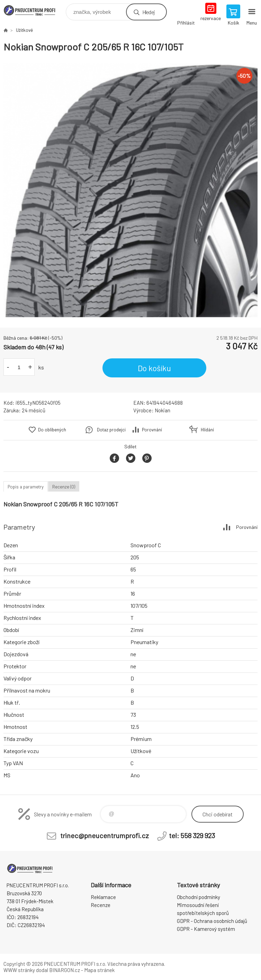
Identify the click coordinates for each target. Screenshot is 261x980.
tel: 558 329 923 (192, 835)
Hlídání (207, 430)
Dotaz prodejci (111, 430)
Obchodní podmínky (199, 897)
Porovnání (152, 430)
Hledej (148, 12)
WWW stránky (19, 970)
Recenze (101, 905)
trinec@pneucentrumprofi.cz (105, 835)
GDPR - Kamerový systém (206, 929)
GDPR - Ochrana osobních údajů (212, 921)
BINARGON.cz (65, 970)
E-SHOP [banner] (34, 10)
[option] (130, 190)
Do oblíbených (52, 430)
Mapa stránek (99, 970)
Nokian (163, 410)
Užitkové (24, 30)
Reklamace (103, 897)
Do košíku (154, 368)
